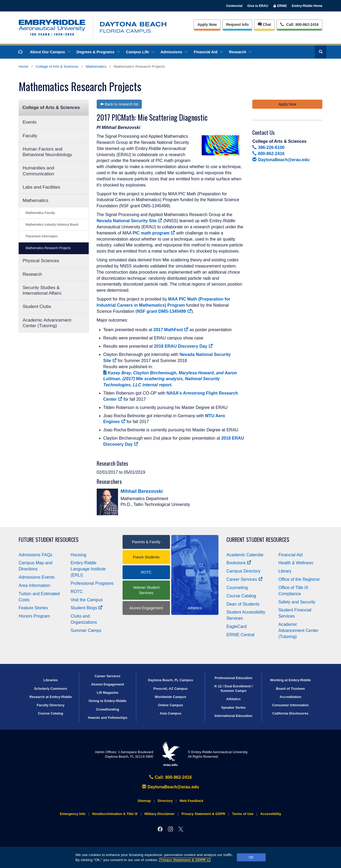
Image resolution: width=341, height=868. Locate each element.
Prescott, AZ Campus (171, 689)
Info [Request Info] (238, 25)
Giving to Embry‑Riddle (108, 701)
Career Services (245, 579)
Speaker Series (233, 707)
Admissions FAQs (35, 555)
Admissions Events (37, 577)
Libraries (51, 680)
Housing (78, 555)
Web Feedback (191, 801)
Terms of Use (243, 814)
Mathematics (96, 66)
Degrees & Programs (98, 52)
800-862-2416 (268, 154)
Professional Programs (92, 583)
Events (30, 122)
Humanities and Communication (38, 171)
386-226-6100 (268, 147)
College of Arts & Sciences (57, 66)
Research (240, 52)
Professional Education (233, 678)
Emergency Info (73, 814)
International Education (233, 716)
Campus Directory (243, 571)
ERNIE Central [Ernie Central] (240, 635)
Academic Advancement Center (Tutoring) (47, 323)
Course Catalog (241, 596)
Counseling (237, 588)
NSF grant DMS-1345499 (164, 311)
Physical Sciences (41, 261)
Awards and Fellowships (107, 718)
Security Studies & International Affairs (42, 290)
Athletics (233, 699)
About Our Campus (50, 52)
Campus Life (140, 52)
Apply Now (207, 25)
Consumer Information (290, 705)
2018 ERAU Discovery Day (183, 346)
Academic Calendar (245, 555)
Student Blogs (87, 608)
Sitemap (144, 801)
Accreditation (290, 697)
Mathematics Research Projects (48, 248)
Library (285, 571)
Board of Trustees (291, 689)
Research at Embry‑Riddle (50, 697)
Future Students (146, 557)
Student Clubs (37, 307)
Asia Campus (170, 713)
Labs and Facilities (41, 187)
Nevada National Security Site (130, 221)
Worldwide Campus (171, 697)
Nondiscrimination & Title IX (115, 814)
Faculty (30, 136)
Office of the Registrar (299, 579)
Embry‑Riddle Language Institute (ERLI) (88, 569)
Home (23, 66)
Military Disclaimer (159, 814)
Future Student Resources (49, 540)
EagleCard (237, 626)
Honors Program (34, 616)
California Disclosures (291, 713)
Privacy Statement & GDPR (185, 860)
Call (299, 24)
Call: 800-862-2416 (170, 777)
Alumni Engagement (146, 608)
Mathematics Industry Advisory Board (52, 225)
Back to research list (119, 104)
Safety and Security (297, 602)
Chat (264, 25)
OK (251, 857)
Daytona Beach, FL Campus (170, 680)
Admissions (174, 52)
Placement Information (42, 236)
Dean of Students (243, 604)
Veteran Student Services (146, 590)
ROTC (77, 592)
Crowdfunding (107, 709)
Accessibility (271, 814)
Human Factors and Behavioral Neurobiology (47, 152)
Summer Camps (86, 630)
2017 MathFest (171, 330)
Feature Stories (33, 608)
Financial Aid (208, 52)
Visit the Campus (87, 600)
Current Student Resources (258, 540)
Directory (165, 801)
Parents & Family (146, 542)
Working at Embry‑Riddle (291, 680)
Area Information (34, 585)
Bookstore (239, 563)
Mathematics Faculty (40, 213)
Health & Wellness (296, 563)
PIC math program (154, 233)
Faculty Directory (51, 705)
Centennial (234, 6)
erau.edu (170, 754)
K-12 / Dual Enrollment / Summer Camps (233, 688)
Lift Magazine (107, 693)
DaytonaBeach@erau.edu (281, 160)
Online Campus (170, 705)
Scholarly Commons (51, 689)
